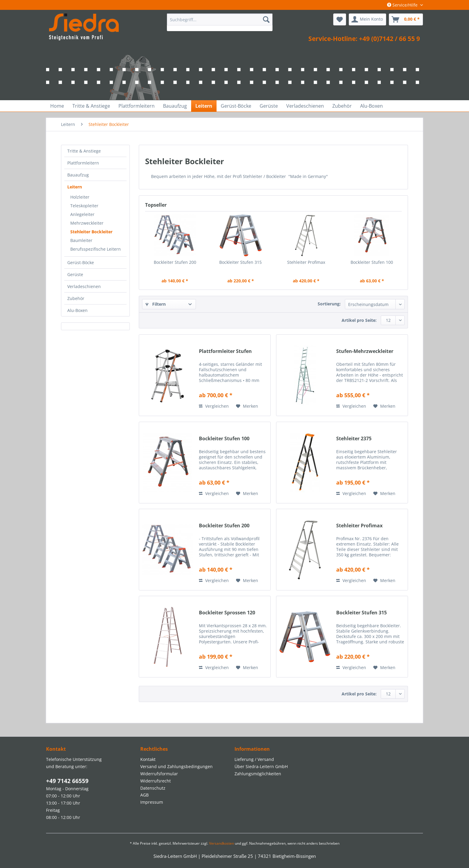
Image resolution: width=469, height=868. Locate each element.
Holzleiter (80, 197)
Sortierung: (329, 304)
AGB (144, 795)
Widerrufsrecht (156, 781)
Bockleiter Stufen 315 (240, 262)
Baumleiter (81, 240)
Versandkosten (221, 843)
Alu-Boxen (77, 310)
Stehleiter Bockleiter (91, 232)
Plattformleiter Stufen (225, 351)
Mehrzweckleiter (87, 223)
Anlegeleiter (82, 214)
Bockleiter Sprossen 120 (227, 613)
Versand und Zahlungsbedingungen (176, 766)
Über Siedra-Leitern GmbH (261, 766)
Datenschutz (153, 788)
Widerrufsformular (159, 774)
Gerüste (75, 274)
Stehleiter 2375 (354, 439)
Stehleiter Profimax (306, 262)
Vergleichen (214, 406)
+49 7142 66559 (67, 781)
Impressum (152, 802)
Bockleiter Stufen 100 (372, 262)
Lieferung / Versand (254, 759)
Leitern (75, 187)
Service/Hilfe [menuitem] (403, 5)
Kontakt (148, 759)
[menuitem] (220, 22)
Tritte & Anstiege (84, 151)
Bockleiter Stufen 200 (175, 262)
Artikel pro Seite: (359, 320)
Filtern (156, 304)
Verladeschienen (84, 286)
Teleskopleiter (84, 206)
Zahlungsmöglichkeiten (258, 774)
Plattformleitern (83, 163)
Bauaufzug (78, 175)
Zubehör (76, 298)
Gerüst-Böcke (81, 262)
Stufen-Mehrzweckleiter (365, 351)
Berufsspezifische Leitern (96, 249)
